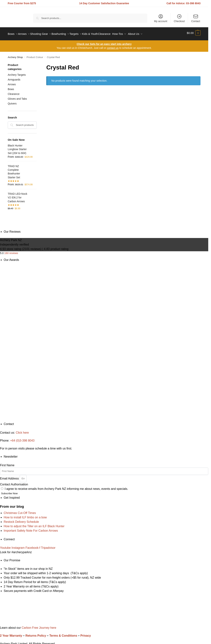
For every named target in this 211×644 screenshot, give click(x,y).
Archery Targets (17, 73)
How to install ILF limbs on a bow (25, 516)
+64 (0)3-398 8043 (22, 439)
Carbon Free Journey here (39, 626)
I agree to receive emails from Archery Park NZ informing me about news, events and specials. (66, 487)
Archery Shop (15, 55)
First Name (7, 463)
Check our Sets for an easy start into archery (104, 42)
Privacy (86, 634)
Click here (22, 431)
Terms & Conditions (63, 634)
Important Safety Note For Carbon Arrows (31, 529)
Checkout (179, 18)
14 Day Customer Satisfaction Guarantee (104, 3)
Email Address (10, 476)
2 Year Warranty (11, 634)
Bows (11, 87)
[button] (194, 33)
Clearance (14, 92)
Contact (196, 18)
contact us (113, 46)
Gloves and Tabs (17, 97)
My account (161, 18)
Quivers (12, 101)
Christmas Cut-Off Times (20, 511)
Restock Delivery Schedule (21, 520)
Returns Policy (36, 634)
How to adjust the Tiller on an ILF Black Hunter (34, 524)
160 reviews (11, 251)
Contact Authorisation (14, 482)
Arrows (12, 83)
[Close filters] (38, 63)
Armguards (14, 78)
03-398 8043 (193, 3)
